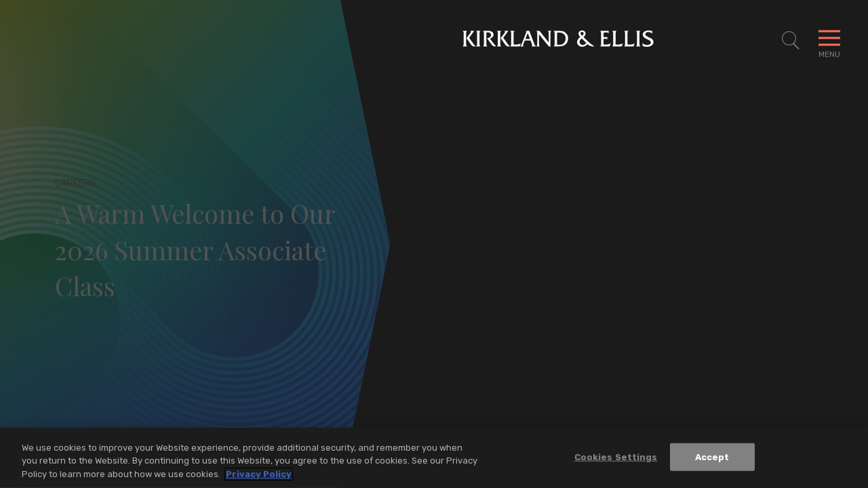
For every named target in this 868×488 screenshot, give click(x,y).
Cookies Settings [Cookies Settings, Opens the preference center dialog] (616, 459)
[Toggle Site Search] (791, 41)
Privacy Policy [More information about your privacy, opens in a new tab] (259, 476)
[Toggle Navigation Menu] (829, 41)
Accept (712, 459)
